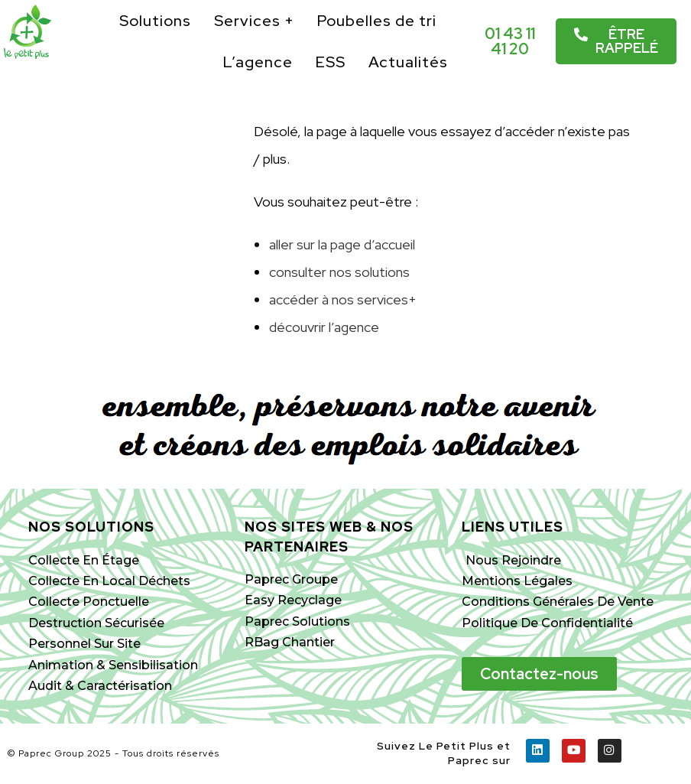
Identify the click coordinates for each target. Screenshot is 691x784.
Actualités (408, 62)
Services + (254, 21)
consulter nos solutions (339, 272)
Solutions (155, 21)
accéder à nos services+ (343, 299)
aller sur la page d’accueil (342, 244)
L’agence (258, 62)
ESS (331, 62)
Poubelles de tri (377, 21)
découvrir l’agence (324, 327)
